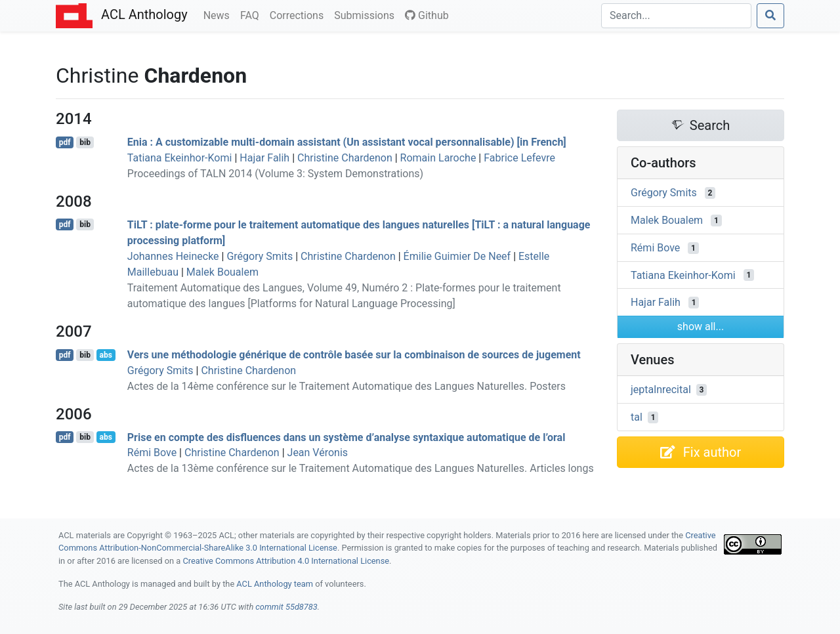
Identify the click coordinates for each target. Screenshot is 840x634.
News (219, 14)
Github (427, 15)
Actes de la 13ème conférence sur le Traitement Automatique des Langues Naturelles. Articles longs (361, 468)
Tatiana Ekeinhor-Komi (180, 158)
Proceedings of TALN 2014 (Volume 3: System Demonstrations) (275, 174)
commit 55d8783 (286, 607)
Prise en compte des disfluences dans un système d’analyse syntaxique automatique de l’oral (346, 437)
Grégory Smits (260, 256)
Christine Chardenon (345, 158)
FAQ (252, 14)
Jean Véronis (318, 453)
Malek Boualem (222, 272)
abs (105, 355)
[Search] (676, 16)
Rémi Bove (152, 453)
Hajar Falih (264, 158)
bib (85, 142)
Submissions (367, 14)
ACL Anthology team (275, 584)
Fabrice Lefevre (519, 158)
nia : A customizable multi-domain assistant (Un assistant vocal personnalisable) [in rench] (347, 142)
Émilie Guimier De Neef (457, 256)
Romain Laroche (438, 158)
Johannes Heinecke (173, 256)
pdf (65, 142)
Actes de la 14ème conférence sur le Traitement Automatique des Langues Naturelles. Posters (346, 386)
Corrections (299, 14)
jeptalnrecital (661, 390)
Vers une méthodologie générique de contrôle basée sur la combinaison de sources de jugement (354, 355)
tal (637, 417)
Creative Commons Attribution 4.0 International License (286, 561)
